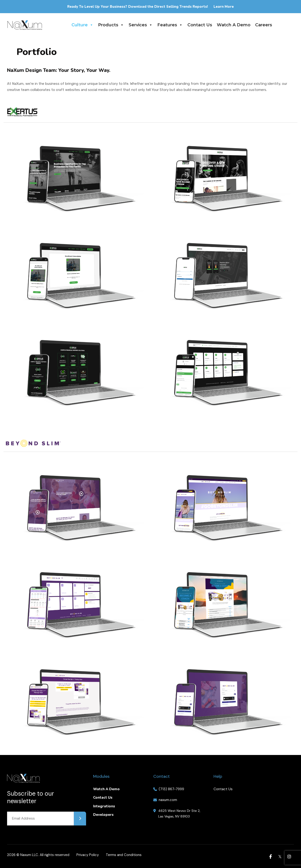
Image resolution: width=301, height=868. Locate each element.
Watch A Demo (234, 25)
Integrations (104, 806)
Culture (82, 25)
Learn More (224, 7)
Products (111, 25)
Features (170, 25)
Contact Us (200, 25)
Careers (264, 25)
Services (141, 25)
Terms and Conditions (124, 855)
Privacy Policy (88, 855)
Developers (103, 815)
